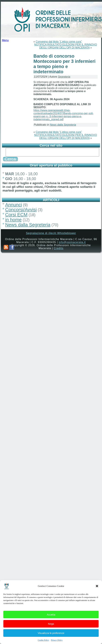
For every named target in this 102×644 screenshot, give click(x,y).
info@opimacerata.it (72, 242)
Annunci (14, 205)
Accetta (51, 615)
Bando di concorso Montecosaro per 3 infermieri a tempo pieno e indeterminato (64, 64)
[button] (97, 586)
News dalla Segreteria (63, 125)
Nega (51, 624)
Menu (5, 40)
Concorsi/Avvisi (21, 210)
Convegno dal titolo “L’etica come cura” (59, 42)
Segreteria (64, 77)
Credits (59, 248)
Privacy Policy (57, 640)
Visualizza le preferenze (51, 633)
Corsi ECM (16, 215)
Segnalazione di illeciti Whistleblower (51, 233)
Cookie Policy (43, 640)
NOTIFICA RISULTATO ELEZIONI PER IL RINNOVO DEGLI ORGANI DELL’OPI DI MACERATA (65, 46)
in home (13, 220)
